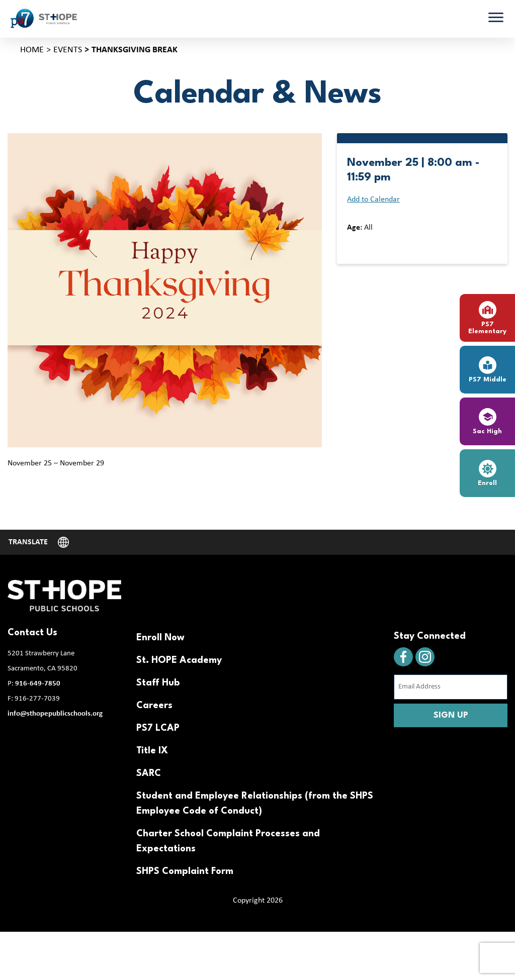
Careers (154, 706)
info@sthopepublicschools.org (55, 714)
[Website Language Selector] (39, 542)
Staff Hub (158, 683)
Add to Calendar (373, 200)
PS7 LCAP (158, 728)
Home (32, 50)
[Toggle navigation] (496, 19)
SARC (149, 773)
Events (68, 50)
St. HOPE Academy (179, 660)
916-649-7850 (38, 684)
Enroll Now (160, 638)
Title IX (152, 751)
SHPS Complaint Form (185, 871)
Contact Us (32, 633)
